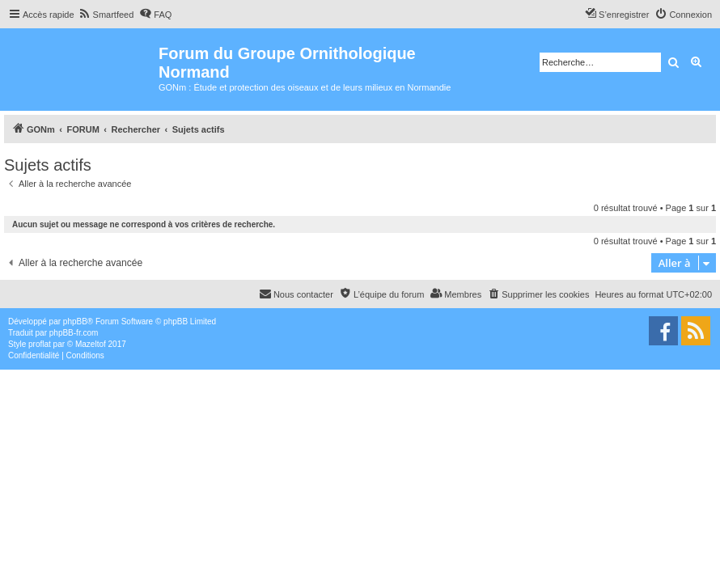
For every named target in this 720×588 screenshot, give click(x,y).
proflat (40, 344)
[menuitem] (106, 15)
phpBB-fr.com (74, 333)
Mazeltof (91, 344)
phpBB (75, 321)
